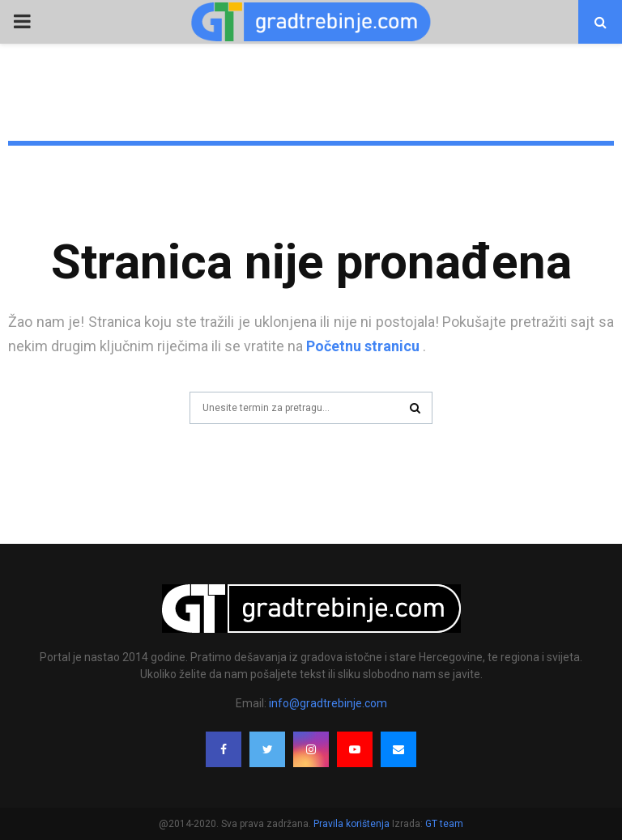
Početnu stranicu (363, 346)
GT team (444, 824)
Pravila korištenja (353, 824)
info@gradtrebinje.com (328, 703)
